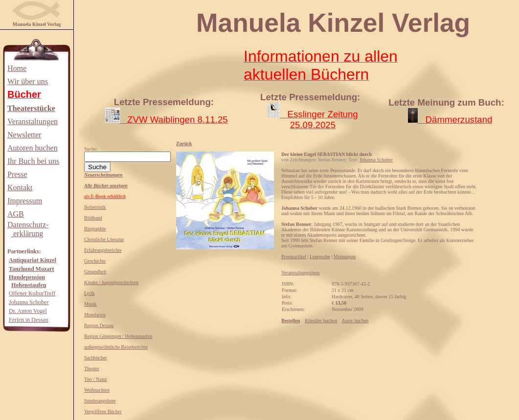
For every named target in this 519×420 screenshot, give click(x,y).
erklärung (27, 233)
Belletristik (95, 207)
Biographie (95, 229)
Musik (90, 304)
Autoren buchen (33, 148)
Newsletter (24, 135)
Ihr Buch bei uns (33, 161)
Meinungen (345, 256)
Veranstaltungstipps (300, 273)
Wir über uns (28, 81)
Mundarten (95, 315)
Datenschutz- (28, 225)
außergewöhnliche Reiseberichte (116, 347)
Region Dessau (99, 325)
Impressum (25, 201)
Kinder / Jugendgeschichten (111, 282)
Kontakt (20, 188)
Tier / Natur (96, 379)
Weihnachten (97, 390)
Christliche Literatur (104, 239)
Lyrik (90, 293)
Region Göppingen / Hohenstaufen (118, 336)
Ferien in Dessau (29, 320)
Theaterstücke (31, 108)
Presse (17, 174)
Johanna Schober (29, 302)
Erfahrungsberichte (103, 250)
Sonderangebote (100, 401)
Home (17, 68)
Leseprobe (320, 256)
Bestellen (291, 321)
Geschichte (95, 261)
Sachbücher (96, 358)
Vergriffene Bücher (103, 411)
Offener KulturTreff (32, 293)
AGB (16, 214)
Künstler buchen (321, 321)
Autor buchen (355, 321)
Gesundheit (95, 272)
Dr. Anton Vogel (28, 311)
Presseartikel (294, 256)
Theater (92, 368)
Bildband (93, 218)
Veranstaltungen (33, 122)
